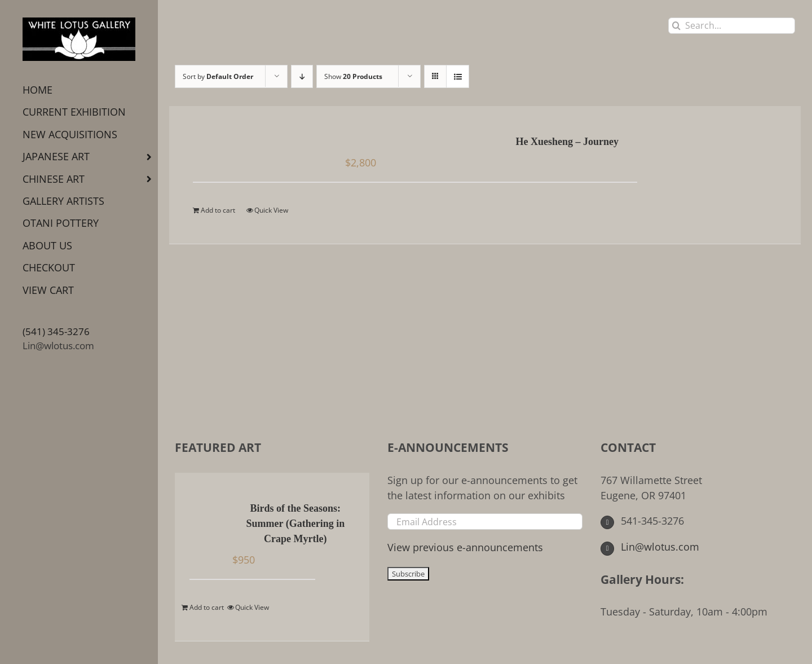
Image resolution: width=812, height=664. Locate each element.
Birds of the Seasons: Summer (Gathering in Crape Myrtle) (296, 524)
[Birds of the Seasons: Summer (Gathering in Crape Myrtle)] (206, 509)
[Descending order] (302, 76)
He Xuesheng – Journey (568, 142)
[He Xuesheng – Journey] (250, 143)
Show (353, 76)
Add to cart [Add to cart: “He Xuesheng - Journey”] (218, 210)
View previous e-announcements (465, 547)
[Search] (676, 26)
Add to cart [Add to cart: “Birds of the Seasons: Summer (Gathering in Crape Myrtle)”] (207, 607)
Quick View (271, 210)
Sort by (218, 76)
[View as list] (458, 76)
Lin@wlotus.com (58, 346)
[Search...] (732, 26)
